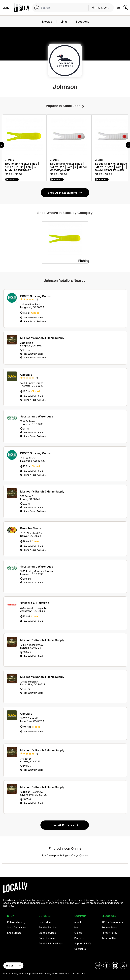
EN (118, 8)
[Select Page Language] (13, 966)
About (78, 922)
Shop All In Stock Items (65, 193)
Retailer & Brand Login (51, 943)
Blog (77, 927)
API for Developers (112, 922)
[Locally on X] (123, 966)
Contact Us (80, 949)
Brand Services (47, 933)
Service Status (110, 927)
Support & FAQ (83, 943)
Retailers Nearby (16, 922)
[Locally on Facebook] (107, 966)
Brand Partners (47, 938)
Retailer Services (48, 927)
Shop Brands (14, 933)
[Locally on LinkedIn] (115, 966)
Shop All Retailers (65, 825)
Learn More (45, 922)
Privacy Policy (109, 933)
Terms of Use (109, 938)
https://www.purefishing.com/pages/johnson (65, 855)
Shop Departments (18, 927)
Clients (78, 933)
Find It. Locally (102, 8)
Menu (6, 8)
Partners (79, 938)
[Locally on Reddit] (98, 966)
